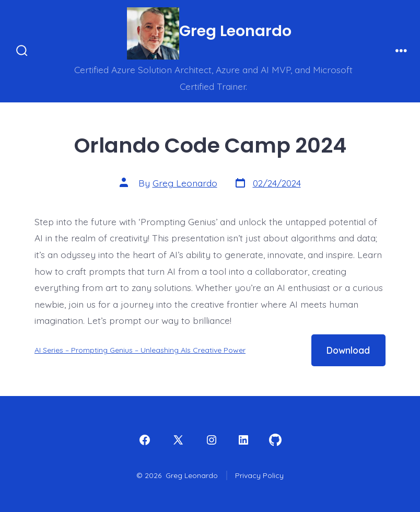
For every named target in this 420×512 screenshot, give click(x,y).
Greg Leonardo (185, 183)
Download (348, 350)
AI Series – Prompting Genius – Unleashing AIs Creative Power (140, 350)
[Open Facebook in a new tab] (145, 440)
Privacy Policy (259, 475)
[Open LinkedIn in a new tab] (243, 440)
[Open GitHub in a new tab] (275, 440)
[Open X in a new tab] (178, 440)
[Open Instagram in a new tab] (212, 440)
